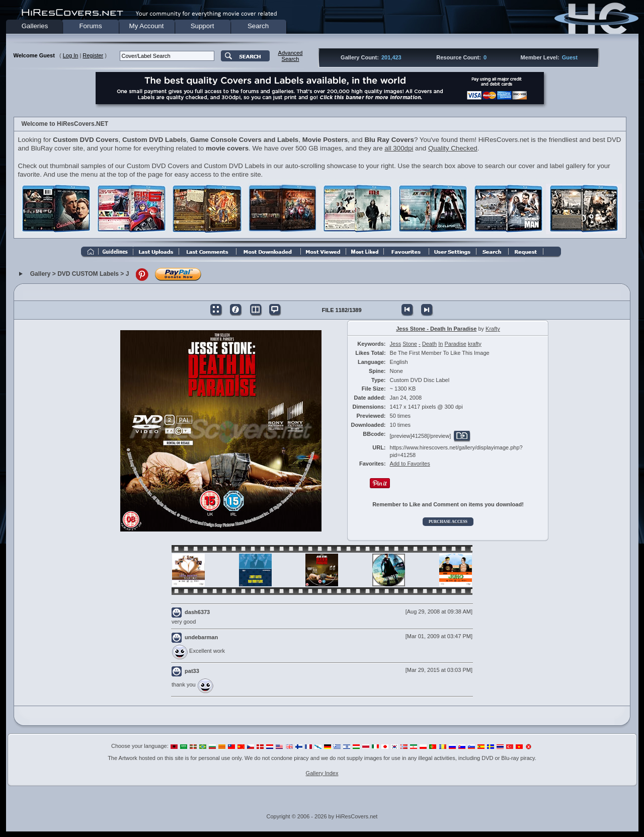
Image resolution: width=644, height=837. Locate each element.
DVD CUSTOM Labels (88, 274)
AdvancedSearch (291, 56)
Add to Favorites (410, 464)
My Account (147, 26)
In (440, 344)
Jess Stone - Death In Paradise (436, 329)
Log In (71, 55)
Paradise (455, 344)
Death (429, 344)
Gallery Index (322, 773)
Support (203, 26)
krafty (475, 344)
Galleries (35, 26)
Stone (410, 344)
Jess (396, 344)
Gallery (41, 274)
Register (93, 55)
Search (258, 26)
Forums (90, 26)
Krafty (493, 329)
